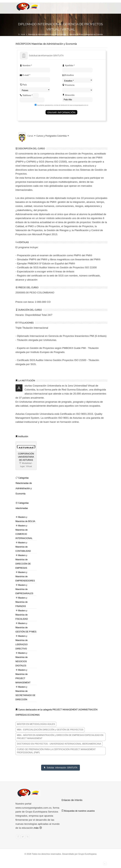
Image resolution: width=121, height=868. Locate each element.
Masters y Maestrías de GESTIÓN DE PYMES (26, 627)
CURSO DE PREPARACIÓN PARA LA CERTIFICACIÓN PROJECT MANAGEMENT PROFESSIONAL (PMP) (56, 751)
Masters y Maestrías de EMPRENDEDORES (25, 576)
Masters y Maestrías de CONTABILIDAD (23, 547)
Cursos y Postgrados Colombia (52, 136)
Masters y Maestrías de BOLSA (25, 519)
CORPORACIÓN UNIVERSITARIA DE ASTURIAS (26, 457)
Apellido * (68, 65)
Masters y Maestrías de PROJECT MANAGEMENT (23, 676)
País (23, 85)
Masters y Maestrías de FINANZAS (22, 602)
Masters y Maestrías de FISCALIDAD (22, 615)
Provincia (68, 85)
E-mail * (25, 75)
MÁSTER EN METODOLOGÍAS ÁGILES (36, 724)
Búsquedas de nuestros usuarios (78, 811)
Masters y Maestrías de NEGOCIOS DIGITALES (22, 659)
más (38, 828)
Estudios (68, 75)
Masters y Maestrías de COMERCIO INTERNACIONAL (24, 532)
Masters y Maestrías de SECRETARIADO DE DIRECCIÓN (25, 693)
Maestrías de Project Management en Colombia (86, 34)
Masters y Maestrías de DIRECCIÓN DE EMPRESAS (23, 562)
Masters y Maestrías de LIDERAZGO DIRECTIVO (22, 642)
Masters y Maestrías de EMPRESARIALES (24, 589)
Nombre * (26, 65)
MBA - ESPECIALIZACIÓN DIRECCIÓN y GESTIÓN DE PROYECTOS (50, 730)
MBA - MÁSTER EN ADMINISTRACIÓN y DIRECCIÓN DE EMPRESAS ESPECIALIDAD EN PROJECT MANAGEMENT (60, 737)
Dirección (68, 95)
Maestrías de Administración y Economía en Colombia (47, 34)
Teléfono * (26, 95)
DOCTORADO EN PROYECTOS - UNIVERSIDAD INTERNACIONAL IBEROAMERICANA (59, 744)
